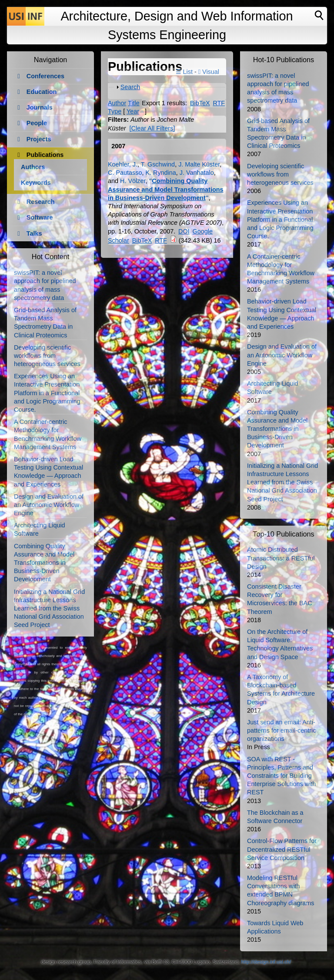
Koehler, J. (123, 164)
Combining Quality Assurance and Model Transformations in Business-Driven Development (166, 189)
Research (41, 202)
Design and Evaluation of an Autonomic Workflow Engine (49, 505)
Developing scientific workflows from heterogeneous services (47, 356)
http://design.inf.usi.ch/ (266, 962)
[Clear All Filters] (152, 128)
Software (40, 217)
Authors (33, 167)
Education (42, 92)
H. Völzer (133, 181)
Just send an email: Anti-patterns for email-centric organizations (281, 730)
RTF (219, 103)
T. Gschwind (158, 164)
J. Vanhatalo (197, 173)
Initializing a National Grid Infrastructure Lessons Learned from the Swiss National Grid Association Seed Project (49, 608)
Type (115, 111)
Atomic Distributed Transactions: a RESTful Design (281, 558)
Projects (39, 139)
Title (134, 103)
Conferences (45, 76)
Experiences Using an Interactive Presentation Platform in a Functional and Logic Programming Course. (47, 393)
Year (133, 111)
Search (130, 87)
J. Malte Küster (199, 164)
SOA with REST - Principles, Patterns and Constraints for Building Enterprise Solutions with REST (281, 776)
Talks (34, 233)
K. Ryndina (160, 173)
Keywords (36, 183)
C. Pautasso (125, 173)
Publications (45, 155)
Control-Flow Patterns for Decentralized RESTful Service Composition (282, 849)
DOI (184, 231)
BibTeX (200, 103)
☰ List (184, 72)
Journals (40, 107)
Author (117, 103)
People (37, 123)
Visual (209, 72)
